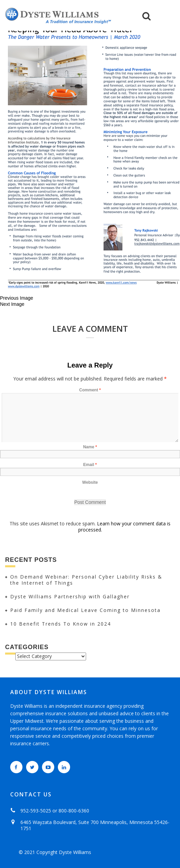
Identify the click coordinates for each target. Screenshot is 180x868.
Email (90, 465)
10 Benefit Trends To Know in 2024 (61, 624)
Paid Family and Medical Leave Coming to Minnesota (85, 610)
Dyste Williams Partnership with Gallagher (70, 596)
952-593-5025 (36, 811)
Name (90, 447)
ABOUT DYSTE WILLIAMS (49, 692)
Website (90, 482)
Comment (90, 390)
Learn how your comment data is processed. (125, 527)
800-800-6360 (74, 811)
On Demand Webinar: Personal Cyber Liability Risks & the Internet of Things (86, 580)
